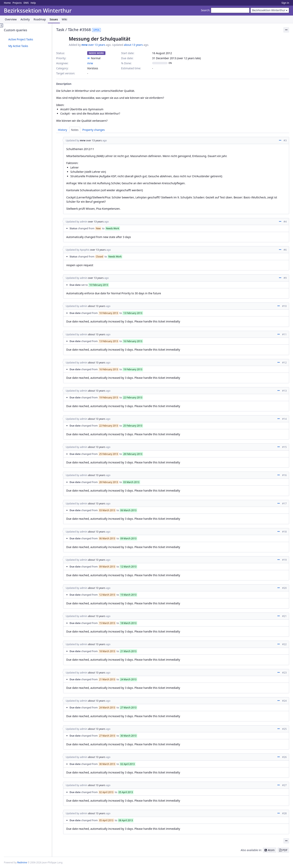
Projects (17, 3)
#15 (284, 447)
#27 (284, 785)
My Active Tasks (18, 46)
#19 (284, 560)
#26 (284, 757)
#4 (285, 222)
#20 (284, 588)
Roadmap (40, 19)
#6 (285, 250)
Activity (25, 19)
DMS (26, 3)
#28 (284, 813)
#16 (284, 475)
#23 (284, 673)
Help (33, 3)
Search (205, 10)
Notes (75, 130)
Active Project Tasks (21, 39)
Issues (54, 19)
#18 (284, 532)
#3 (285, 140)
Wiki (65, 19)
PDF (285, 850)
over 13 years (97, 45)
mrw (84, 45)
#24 (284, 701)
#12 (284, 362)
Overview (11, 19)
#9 (285, 278)
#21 (284, 616)
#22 (284, 644)
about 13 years (133, 45)
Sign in (285, 3)
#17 (284, 503)
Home (7, 3)
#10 (284, 306)
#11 (284, 334)
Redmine (22, 862)
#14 (284, 419)
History (62, 130)
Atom (271, 850)
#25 (284, 729)
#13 (284, 391)
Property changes (94, 130)
